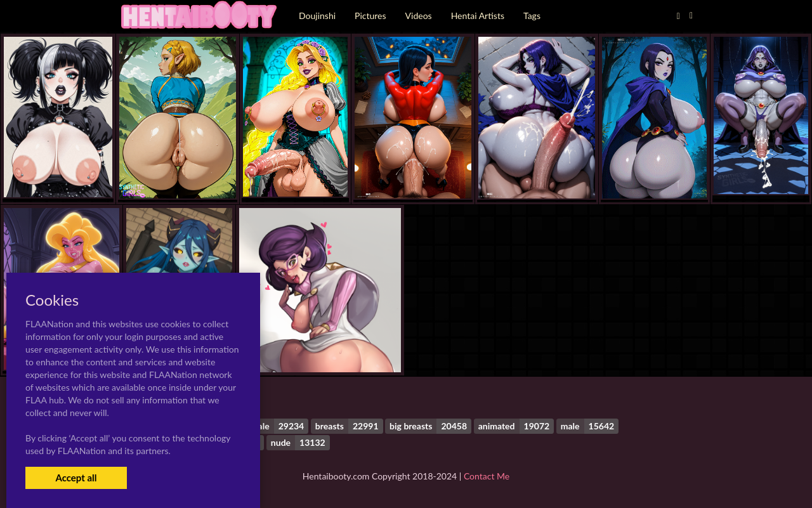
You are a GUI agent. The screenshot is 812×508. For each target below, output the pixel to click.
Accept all (76, 478)
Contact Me (487, 476)
